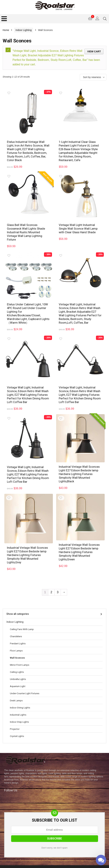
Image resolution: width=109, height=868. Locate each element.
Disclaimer (71, 864)
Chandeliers (16, 631)
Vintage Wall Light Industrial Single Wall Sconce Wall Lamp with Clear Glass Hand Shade (78, 227)
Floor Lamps (16, 645)
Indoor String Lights (20, 702)
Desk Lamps (16, 695)
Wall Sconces (17, 652)
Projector (15, 723)
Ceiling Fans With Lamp (22, 624)
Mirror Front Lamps (20, 659)
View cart (94, 51)
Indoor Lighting (24, 30)
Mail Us (86, 864)
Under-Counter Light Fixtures (25, 688)
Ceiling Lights (17, 666)
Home (6, 30)
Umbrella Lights (18, 674)
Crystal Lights (17, 731)
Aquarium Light (18, 681)
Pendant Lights (18, 638)
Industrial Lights (18, 709)
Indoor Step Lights (19, 716)
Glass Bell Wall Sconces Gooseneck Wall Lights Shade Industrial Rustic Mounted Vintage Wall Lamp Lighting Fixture (26, 231)
